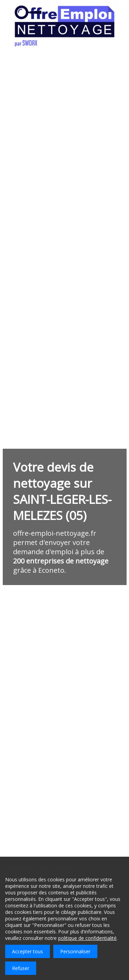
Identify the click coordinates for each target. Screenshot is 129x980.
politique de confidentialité (87, 938)
